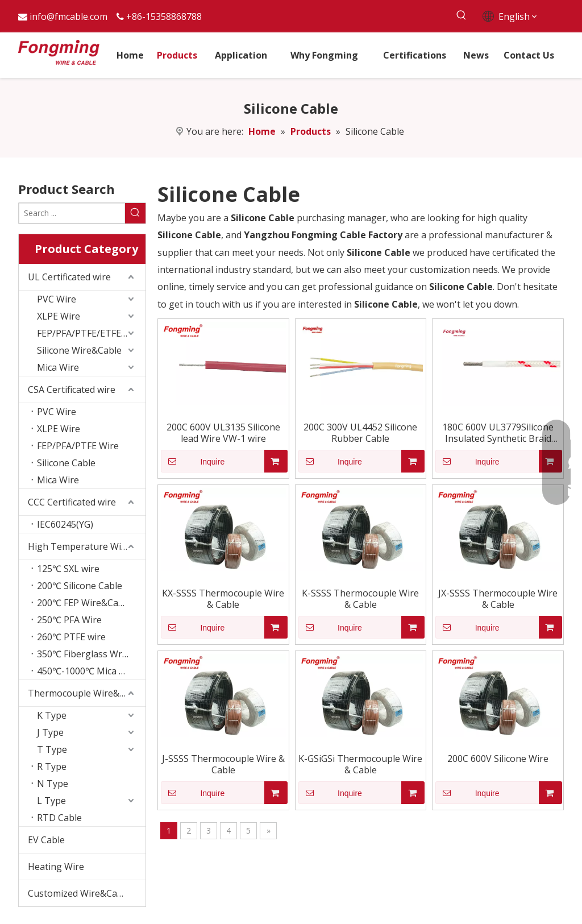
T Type (52, 749)
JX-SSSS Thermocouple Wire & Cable (498, 599)
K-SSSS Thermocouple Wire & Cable (360, 599)
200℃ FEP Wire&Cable (84, 603)
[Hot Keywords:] (462, 16)
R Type (52, 766)
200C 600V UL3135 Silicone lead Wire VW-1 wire (223, 433)
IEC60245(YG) (65, 524)
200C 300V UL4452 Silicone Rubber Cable (360, 433)
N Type (53, 784)
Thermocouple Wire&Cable (86, 693)
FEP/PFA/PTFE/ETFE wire (89, 333)
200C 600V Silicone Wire (498, 759)
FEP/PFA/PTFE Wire (78, 446)
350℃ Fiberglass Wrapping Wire (91, 654)
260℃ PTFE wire (71, 637)
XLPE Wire (59, 316)
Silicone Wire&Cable (79, 350)
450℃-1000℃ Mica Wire (88, 671)
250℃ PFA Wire (69, 620)
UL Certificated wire (69, 277)
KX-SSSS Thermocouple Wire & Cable (223, 599)
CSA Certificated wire (72, 390)
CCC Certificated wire (72, 502)
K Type (52, 715)
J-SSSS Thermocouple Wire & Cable (223, 764)
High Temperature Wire (79, 546)
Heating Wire (56, 867)
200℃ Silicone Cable (80, 586)
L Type (51, 801)
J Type (50, 732)
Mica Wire (58, 367)
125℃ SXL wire (68, 569)
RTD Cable (59, 818)
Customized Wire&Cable (79, 893)
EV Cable (46, 840)
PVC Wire (57, 299)
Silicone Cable (66, 463)
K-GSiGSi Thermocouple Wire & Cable (360, 764)
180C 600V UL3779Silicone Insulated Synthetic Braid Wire (498, 433)
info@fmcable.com (68, 16)
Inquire (193, 461)
